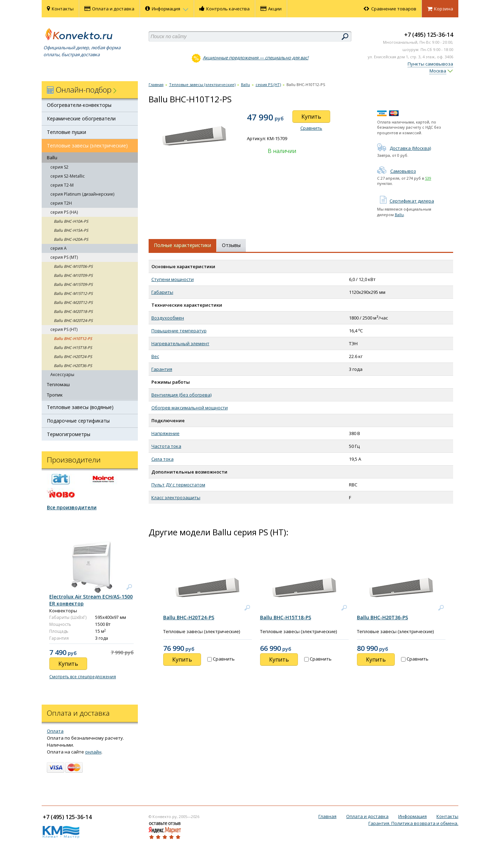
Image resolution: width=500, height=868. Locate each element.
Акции (271, 9)
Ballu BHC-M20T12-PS (73, 302)
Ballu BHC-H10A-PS (71, 221)
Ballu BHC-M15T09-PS (73, 284)
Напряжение (165, 433)
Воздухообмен (168, 318)
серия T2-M (62, 185)
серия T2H (61, 203)
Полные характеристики (182, 245)
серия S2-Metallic (68, 176)
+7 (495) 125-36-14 (429, 35)
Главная (156, 84)
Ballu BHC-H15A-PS (71, 230)
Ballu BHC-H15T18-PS (73, 347)
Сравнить (311, 128)
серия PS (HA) (64, 212)
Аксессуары (62, 375)
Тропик (55, 395)
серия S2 (59, 167)
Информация (167, 9)
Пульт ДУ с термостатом (178, 485)
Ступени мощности (173, 279)
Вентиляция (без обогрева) (181, 395)
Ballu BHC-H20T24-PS (73, 356)
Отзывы (231, 245)
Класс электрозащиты (176, 497)
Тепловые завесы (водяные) (80, 407)
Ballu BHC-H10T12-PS (73, 338)
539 (428, 178)
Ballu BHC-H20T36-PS (73, 365)
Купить (311, 117)
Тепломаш (58, 384)
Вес (155, 356)
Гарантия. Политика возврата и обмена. (413, 823)
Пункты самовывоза (430, 64)
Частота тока (166, 446)
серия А (59, 248)
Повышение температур (179, 331)
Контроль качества (224, 9)
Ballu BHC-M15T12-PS (73, 293)
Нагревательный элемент (180, 343)
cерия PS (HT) (64, 329)
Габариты (162, 292)
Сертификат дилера (406, 201)
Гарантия (162, 369)
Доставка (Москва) (404, 148)
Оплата (55, 731)
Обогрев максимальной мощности (190, 408)
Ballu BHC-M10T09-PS (73, 275)
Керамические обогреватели (81, 118)
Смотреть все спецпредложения (83, 677)
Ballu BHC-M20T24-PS (73, 320)
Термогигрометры (69, 434)
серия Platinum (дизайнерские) (82, 194)
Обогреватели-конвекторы (79, 105)
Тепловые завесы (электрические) (87, 146)
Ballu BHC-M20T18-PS (73, 311)
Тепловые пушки (66, 132)
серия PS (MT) (64, 257)
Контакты (60, 9)
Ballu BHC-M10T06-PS (73, 266)
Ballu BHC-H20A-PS (71, 239)
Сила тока (162, 459)
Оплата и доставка (109, 9)
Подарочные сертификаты (78, 421)
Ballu (52, 158)
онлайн (93, 752)
